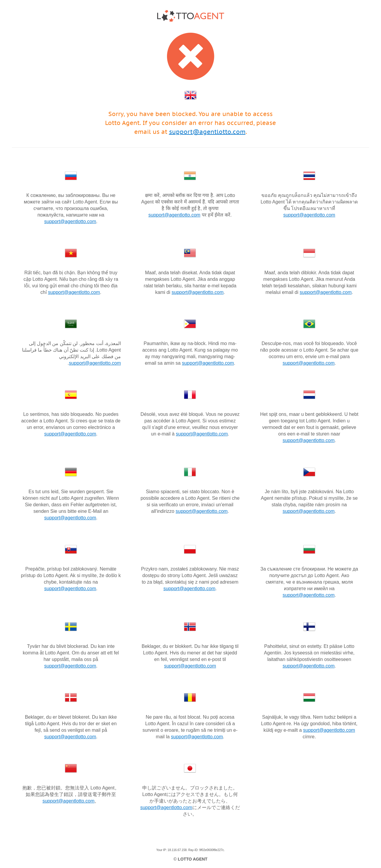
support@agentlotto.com (207, 132)
